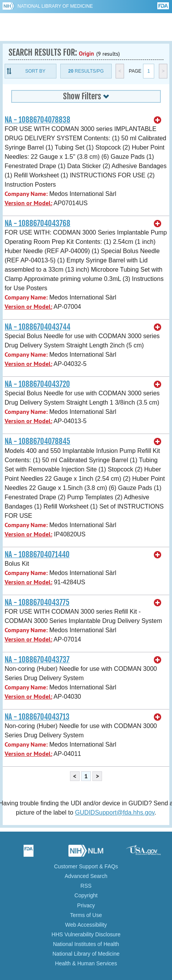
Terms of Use (86, 915)
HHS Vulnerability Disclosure (86, 934)
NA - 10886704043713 (37, 717)
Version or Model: (28, 203)
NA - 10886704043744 (37, 327)
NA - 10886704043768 (37, 223)
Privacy (86, 905)
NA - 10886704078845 (37, 441)
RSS (86, 886)
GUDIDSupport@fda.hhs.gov (115, 812)
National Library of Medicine (55, 6)
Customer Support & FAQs (86, 866)
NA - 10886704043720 (37, 384)
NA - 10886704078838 (37, 120)
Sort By (35, 71)
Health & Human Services (86, 963)
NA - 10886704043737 (37, 660)
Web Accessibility (86, 925)
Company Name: (26, 194)
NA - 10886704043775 (37, 602)
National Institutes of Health (86, 944)
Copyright (86, 895)
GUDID (86, 27)
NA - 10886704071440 (37, 555)
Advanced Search (86, 876)
